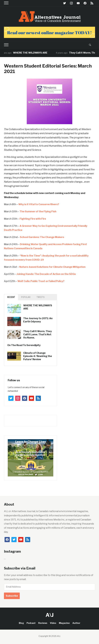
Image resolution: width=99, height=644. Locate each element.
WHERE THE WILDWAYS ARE (34, 53)
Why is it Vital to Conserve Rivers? (39, 204)
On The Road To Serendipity (24, 345)
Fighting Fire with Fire (33, 219)
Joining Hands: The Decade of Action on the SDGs (46, 274)
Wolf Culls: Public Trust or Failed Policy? (41, 281)
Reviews (43, 623)
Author (76, 623)
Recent (11, 297)
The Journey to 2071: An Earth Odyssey (38, 320)
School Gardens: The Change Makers (42, 237)
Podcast (31, 623)
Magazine (64, 623)
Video (53, 623)
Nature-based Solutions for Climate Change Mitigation (53, 267)
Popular (26, 297)
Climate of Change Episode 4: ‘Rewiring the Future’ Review (38, 356)
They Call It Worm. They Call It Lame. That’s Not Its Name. (38, 334)
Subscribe (12, 596)
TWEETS (41, 297)
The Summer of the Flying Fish (38, 212)
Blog (21, 623)
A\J (50, 615)
